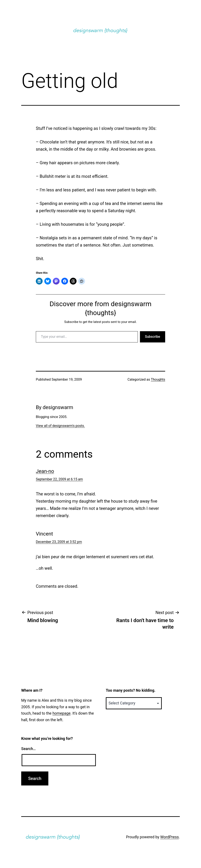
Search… (29, 749)
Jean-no (45, 471)
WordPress (170, 837)
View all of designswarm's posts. (60, 426)
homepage (61, 713)
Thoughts (158, 379)
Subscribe (153, 337)
